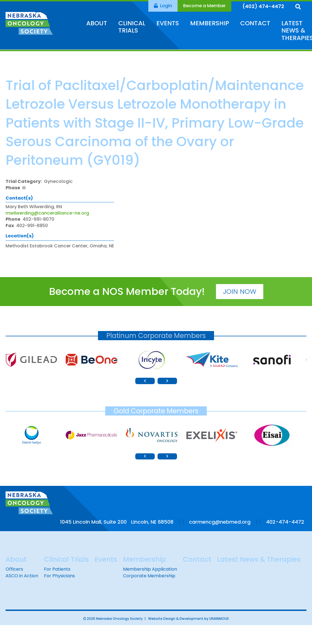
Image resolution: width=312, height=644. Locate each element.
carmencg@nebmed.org (220, 522)
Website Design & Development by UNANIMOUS (188, 619)
